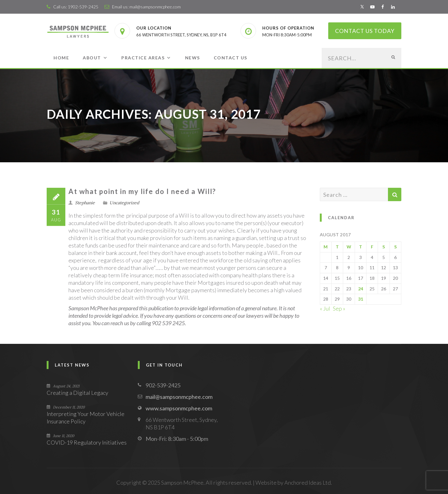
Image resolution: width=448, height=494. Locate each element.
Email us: (117, 7)
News (193, 58)
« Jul (325, 308)
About (95, 58)
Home (61, 58)
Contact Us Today (365, 31)
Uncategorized (124, 203)
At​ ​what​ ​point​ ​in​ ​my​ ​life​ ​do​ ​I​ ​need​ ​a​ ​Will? (142, 191)
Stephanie (85, 203)
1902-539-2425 (83, 7)
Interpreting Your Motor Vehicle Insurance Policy (86, 418)
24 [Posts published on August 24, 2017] (361, 289)
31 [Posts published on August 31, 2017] (361, 299)
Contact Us (231, 58)
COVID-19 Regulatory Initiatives (87, 442)
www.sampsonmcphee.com (179, 408)
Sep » (339, 308)
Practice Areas (146, 58)
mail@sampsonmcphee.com (155, 7)
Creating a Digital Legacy (77, 393)
